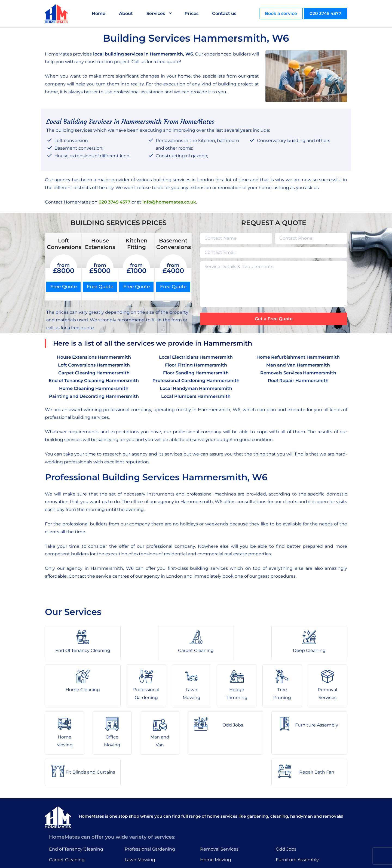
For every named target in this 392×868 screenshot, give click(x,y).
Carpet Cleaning (67, 813)
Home (99, 13)
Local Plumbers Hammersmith (196, 396)
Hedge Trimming (143, 824)
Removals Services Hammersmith (298, 373)
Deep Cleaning (65, 824)
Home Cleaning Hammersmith (94, 388)
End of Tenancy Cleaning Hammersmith (94, 381)
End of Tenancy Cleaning (76, 803)
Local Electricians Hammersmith (196, 357)
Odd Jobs (286, 803)
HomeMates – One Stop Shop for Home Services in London (235, 860)
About (126, 13)
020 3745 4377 (325, 13)
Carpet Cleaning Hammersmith (94, 373)
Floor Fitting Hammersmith (196, 365)
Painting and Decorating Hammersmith (94, 396)
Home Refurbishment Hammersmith (298, 357)
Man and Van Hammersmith (298, 365)
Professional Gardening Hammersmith (196, 381)
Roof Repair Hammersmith (298, 381)
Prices (192, 13)
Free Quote (64, 287)
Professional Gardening (150, 803)
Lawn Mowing (140, 813)
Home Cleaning (66, 834)
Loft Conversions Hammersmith (94, 365)
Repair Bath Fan (293, 834)
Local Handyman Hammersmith (196, 388)
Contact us (224, 13)
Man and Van (214, 834)
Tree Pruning (139, 834)
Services (156, 13)
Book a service (281, 13)
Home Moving (216, 813)
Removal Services (219, 803)
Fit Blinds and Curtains (301, 824)
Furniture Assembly (297, 813)
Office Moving (215, 824)
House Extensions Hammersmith (94, 357)
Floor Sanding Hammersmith (196, 373)
